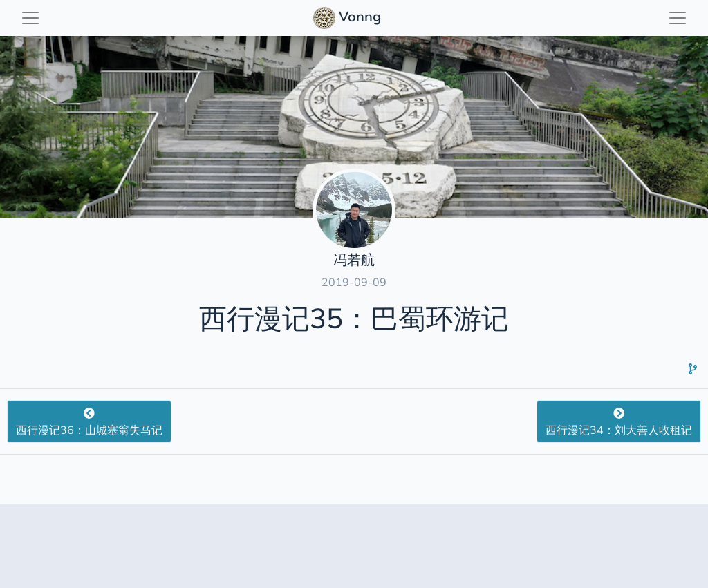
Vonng (349, 18)
